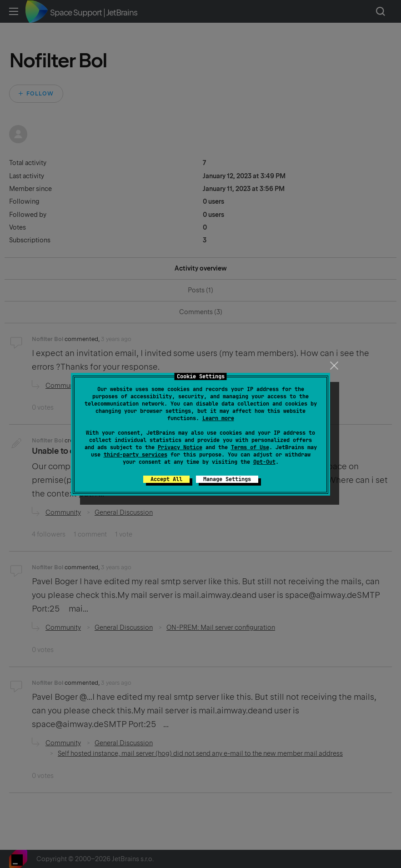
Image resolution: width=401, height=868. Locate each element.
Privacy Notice (180, 447)
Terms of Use (250, 447)
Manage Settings (227, 479)
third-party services (135, 455)
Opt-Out (264, 462)
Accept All (166, 479)
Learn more (218, 418)
